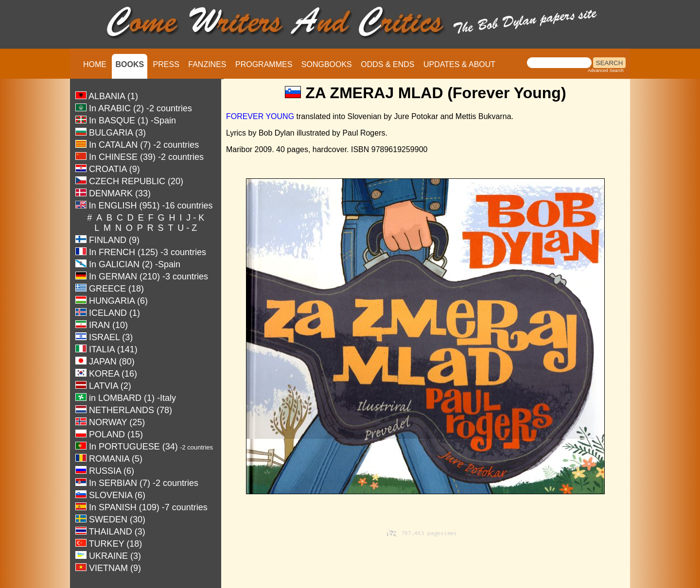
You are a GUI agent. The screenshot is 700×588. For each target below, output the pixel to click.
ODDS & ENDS (387, 64)
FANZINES (207, 64)
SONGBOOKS (327, 64)
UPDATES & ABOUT (459, 64)
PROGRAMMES (264, 64)
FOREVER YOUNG (260, 116)
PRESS (166, 64)
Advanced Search (606, 70)
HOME (95, 64)
